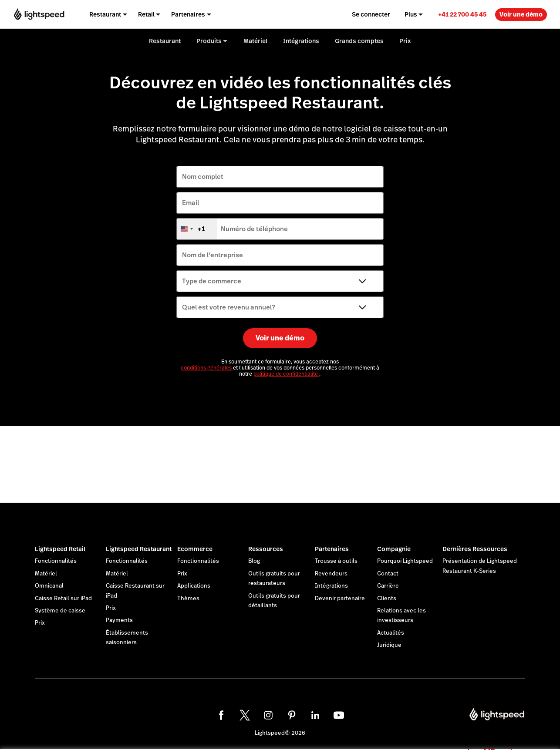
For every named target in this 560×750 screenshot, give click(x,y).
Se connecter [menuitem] (371, 14)
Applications (194, 586)
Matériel (46, 574)
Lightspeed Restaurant (139, 549)
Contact (388, 574)
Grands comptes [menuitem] (359, 41)
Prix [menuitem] (405, 41)
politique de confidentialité (286, 374)
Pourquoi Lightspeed (405, 561)
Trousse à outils (336, 561)
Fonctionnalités (56, 561)
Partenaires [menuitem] (188, 14)
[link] (462, 14)
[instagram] (268, 715)
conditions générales (207, 368)
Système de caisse (60, 611)
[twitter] (245, 715)
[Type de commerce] (280, 281)
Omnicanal (49, 586)
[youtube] (339, 715)
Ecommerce (195, 549)
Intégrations (331, 586)
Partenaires (332, 549)
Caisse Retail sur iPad (63, 599)
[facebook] (221, 715)
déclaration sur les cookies (343, 734)
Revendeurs (331, 574)
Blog (254, 561)
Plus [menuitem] (411, 14)
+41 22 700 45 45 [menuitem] (462, 14)
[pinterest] (292, 715)
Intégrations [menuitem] (301, 41)
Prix (40, 623)
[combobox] (197, 229)
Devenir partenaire (340, 599)
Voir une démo (521, 14)
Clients (387, 599)
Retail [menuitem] (146, 14)
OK (490, 738)
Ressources (266, 549)
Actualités (391, 633)
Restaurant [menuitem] (105, 14)
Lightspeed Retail (60, 549)
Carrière (388, 586)
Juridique (389, 645)
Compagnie (394, 549)
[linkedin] (315, 715)
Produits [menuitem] (209, 41)
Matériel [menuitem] (255, 41)
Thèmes (188, 599)
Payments (119, 620)
